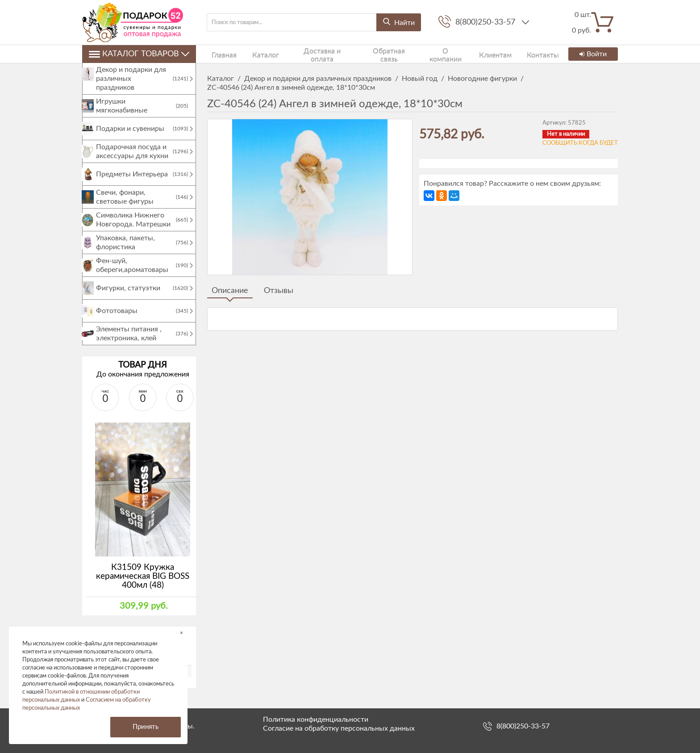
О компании (423, 54)
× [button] (181, 633)
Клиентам (469, 54)
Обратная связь (369, 54)
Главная (218, 54)
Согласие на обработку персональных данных (339, 728)
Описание (230, 291)
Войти (592, 54)
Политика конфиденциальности (316, 720)
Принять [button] (146, 727)
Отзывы (279, 291)
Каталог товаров (139, 54)
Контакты (511, 54)
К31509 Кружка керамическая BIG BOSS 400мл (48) (143, 585)
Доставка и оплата (306, 54)
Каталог (253, 54)
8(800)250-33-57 (486, 22)
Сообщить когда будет (580, 143)
